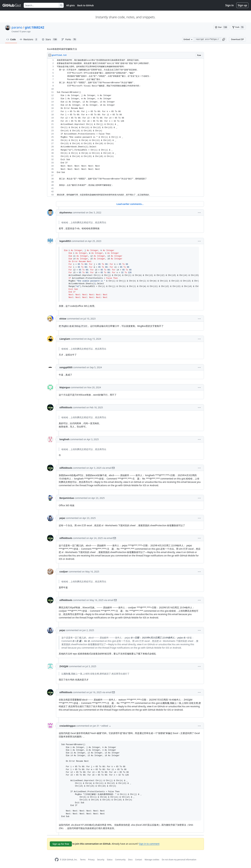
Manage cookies (152, 860)
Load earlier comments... (130, 204)
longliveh (64, 439)
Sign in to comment (149, 844)
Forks (69, 39)
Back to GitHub (85, 5)
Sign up (242, 5)
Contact (139, 860)
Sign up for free (61, 844)
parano (17, 27)
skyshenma (66, 212)
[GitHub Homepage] (57, 860)
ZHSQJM (64, 666)
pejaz (62, 518)
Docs (130, 860)
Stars (50, 39)
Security (101, 860)
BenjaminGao (67, 498)
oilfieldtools (66, 407)
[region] (125, 128)
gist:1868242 (35, 27)
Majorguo (65, 387)
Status (110, 860)
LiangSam (65, 339)
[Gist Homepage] (12, 5)
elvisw (63, 319)
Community (120, 860)
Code (11, 39)
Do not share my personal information (179, 860)
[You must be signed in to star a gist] (221, 27)
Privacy (91, 860)
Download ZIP (237, 39)
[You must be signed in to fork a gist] (238, 27)
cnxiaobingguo (67, 726)
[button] (224, 39)
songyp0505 (66, 367)
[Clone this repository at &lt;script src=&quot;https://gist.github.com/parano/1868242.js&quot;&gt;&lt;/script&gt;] (207, 39)
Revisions (29, 39)
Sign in (230, 5)
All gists (71, 5)
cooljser (64, 572)
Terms (83, 860)
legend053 (65, 241)
